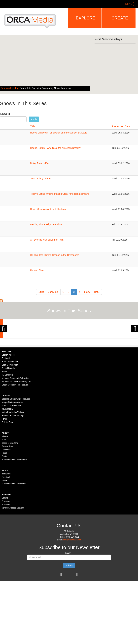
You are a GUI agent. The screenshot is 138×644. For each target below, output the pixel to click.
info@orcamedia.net (72, 579)
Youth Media (7, 448)
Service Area (7, 485)
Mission (5, 475)
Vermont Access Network (13, 547)
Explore (86, 18)
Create (120, 18)
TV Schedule (7, 414)
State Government (10, 400)
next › (87, 292)
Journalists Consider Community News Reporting (45, 88)
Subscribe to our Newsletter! (14, 498)
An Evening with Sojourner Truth (47, 240)
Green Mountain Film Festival (15, 424)
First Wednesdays (10, 88)
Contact (5, 495)
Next (135, 348)
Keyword (5, 114)
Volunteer (6, 543)
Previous (3, 348)
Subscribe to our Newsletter (14, 522)
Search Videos (8, 394)
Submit (69, 604)
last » (97, 292)
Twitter (5, 519)
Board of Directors (10, 482)
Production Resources (11, 444)
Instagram (6, 513)
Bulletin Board (8, 461)
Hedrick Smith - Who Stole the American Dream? (55, 148)
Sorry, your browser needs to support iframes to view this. (11, 137)
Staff (4, 478)
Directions (6, 488)
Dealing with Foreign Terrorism (46, 224)
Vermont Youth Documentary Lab (16, 420)
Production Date (121, 126)
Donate (5, 537)
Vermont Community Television (15, 417)
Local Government (10, 404)
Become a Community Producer (16, 438)
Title (33, 126)
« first (41, 292)
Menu (129, 4)
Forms (4, 458)
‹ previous (53, 292)
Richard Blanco (38, 270)
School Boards (8, 407)
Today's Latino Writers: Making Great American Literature (60, 194)
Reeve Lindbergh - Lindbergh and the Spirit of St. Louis (59, 133)
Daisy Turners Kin (39, 163)
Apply (34, 119)
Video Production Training (13, 451)
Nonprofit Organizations (12, 441)
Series (4, 410)
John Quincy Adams (41, 179)
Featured (6, 397)
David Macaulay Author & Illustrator (48, 209)
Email (68, 592)
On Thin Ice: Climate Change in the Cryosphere (55, 255)
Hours (4, 492)
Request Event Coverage (13, 454)
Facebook (6, 516)
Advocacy (6, 540)
